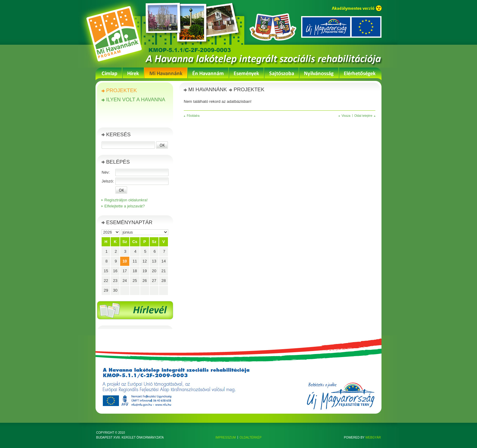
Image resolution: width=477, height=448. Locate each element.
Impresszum (226, 438)
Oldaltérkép (251, 438)
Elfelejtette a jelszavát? (125, 206)
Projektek (122, 90)
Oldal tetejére (363, 116)
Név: (106, 172)
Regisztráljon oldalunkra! (126, 200)
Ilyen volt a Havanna (136, 100)
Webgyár (373, 438)
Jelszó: (108, 181)
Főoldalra (193, 116)
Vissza (346, 116)
